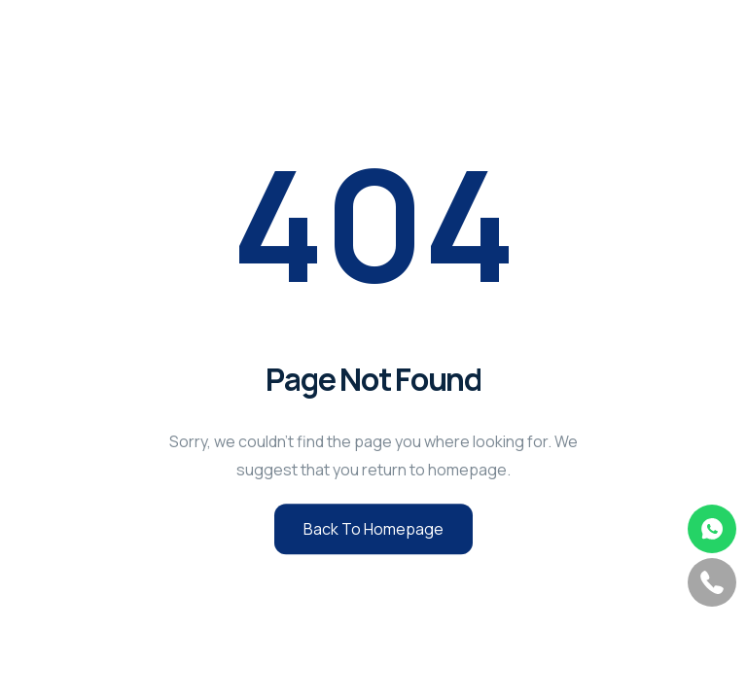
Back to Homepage (373, 529)
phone (712, 582)
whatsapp (712, 529)
